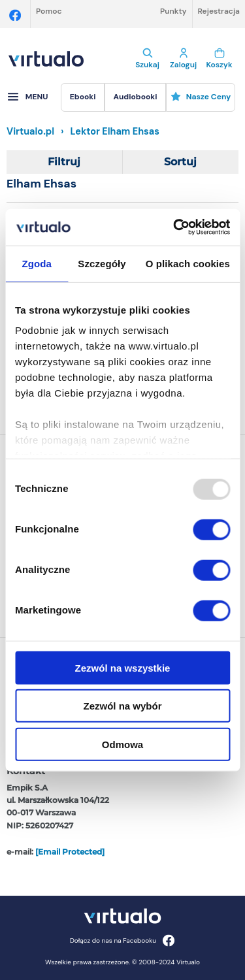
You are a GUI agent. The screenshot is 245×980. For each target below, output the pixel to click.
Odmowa (122, 744)
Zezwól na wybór (122, 706)
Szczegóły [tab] (102, 263)
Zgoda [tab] (37, 263)
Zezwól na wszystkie (123, 667)
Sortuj (180, 162)
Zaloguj (183, 59)
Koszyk (219, 59)
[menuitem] (83, 97)
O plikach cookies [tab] (188, 263)
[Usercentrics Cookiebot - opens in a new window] (174, 227)
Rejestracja (219, 11)
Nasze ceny (201, 97)
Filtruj (64, 162)
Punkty (173, 11)
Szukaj (147, 59)
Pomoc (49, 11)
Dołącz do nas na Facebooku (122, 940)
